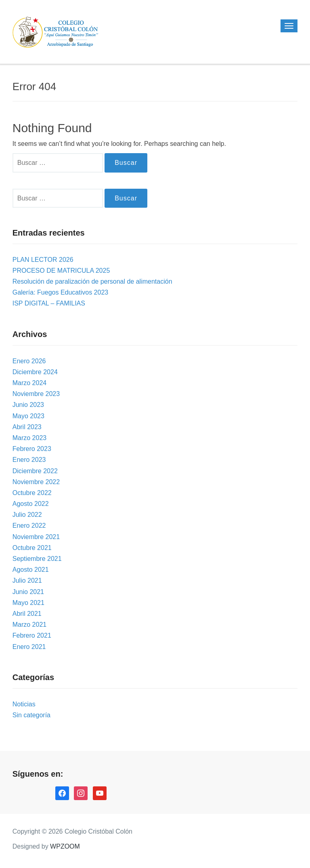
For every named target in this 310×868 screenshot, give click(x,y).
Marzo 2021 (30, 625)
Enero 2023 (29, 460)
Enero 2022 (29, 526)
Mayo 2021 (28, 603)
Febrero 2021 (32, 635)
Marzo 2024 (30, 383)
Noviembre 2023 (36, 394)
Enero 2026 (29, 361)
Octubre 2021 (32, 548)
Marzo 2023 (30, 438)
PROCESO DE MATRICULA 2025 (61, 271)
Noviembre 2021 (36, 537)
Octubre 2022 (32, 493)
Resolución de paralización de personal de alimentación (92, 281)
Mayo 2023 (28, 416)
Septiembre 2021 (37, 559)
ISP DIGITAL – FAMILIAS (49, 303)
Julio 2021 (27, 580)
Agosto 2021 (31, 570)
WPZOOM (65, 846)
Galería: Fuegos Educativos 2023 (60, 292)
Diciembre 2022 (35, 471)
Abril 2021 (27, 614)
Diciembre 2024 (35, 372)
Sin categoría (31, 715)
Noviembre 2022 (36, 482)
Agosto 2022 (31, 504)
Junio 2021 (28, 592)
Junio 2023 (28, 405)
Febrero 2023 (32, 449)
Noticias (24, 704)
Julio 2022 (27, 515)
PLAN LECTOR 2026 (43, 260)
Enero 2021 (29, 647)
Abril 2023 (27, 427)
